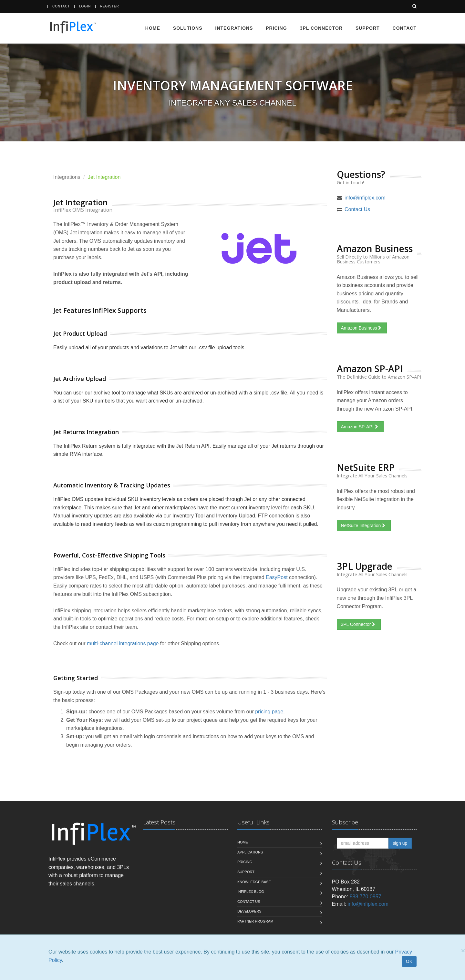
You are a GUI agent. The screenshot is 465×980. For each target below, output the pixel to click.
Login (85, 6)
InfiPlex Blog (251, 892)
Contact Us (357, 210)
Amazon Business (362, 328)
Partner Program (255, 922)
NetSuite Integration (364, 526)
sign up (400, 843)
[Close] (463, 950)
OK (409, 961)
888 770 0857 (366, 897)
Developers (249, 912)
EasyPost (277, 578)
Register (110, 6)
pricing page (269, 712)
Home (153, 28)
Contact (61, 6)
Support (368, 28)
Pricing (276, 28)
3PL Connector (321, 28)
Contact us (249, 902)
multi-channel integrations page (123, 644)
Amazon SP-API (360, 427)
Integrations (234, 28)
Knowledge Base (254, 882)
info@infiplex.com (365, 198)
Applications (250, 852)
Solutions (188, 28)
